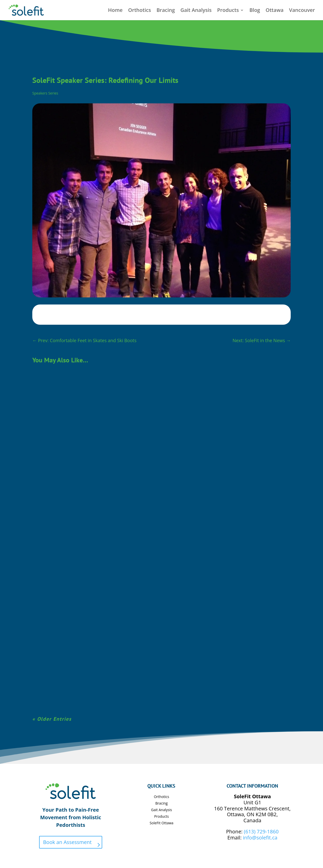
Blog (255, 11)
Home (115, 11)
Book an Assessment (67, 842)
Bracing (166, 11)
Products (228, 11)
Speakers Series (45, 93)
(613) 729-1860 (261, 831)
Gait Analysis (196, 11)
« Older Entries (52, 719)
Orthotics (140, 11)
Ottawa (274, 11)
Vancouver (302, 11)
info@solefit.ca (260, 838)
